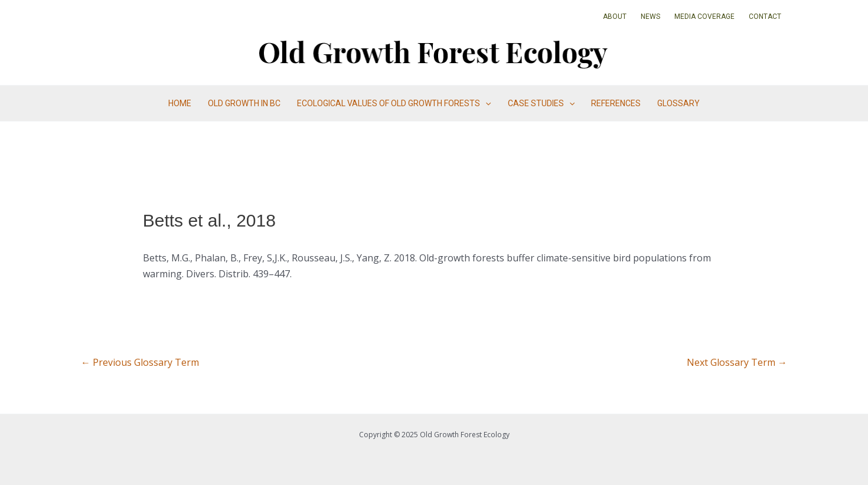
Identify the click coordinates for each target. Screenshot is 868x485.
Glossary (678, 103)
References (616, 103)
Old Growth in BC (244, 103)
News (650, 17)
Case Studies (541, 103)
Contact (765, 17)
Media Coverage (704, 17)
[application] (485, 103)
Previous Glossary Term (140, 362)
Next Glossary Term (737, 362)
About (615, 17)
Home (180, 103)
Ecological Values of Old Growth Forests (394, 103)
